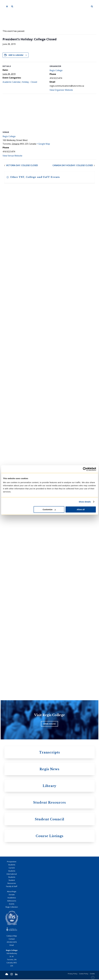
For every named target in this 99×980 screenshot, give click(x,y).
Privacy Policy (73, 974)
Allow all (81, 509)
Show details (85, 502)
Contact (12, 939)
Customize (49, 509)
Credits (92, 974)
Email (12, 946)
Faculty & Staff (12, 887)
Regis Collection (12, 907)
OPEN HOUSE (50, 724)
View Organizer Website (61, 90)
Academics (12, 898)
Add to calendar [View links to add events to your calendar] (16, 55)
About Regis (12, 892)
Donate (12, 895)
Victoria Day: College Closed (22, 165)
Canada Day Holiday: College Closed (73, 165)
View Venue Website (12, 156)
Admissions (12, 901)
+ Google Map (43, 144)
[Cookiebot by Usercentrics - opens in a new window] (85, 469)
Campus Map (12, 936)
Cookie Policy (84, 974)
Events (12, 904)
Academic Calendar (12, 82)
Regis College (56, 70)
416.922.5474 (12, 943)
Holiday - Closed (30, 82)
